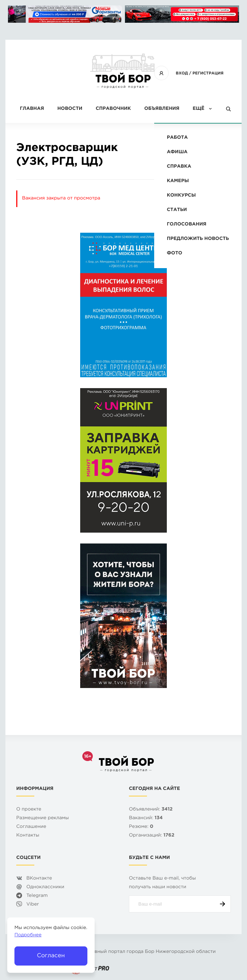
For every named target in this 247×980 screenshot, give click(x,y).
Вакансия (209, 149)
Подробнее (28, 935)
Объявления (162, 109)
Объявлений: (151, 810)
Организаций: (152, 836)
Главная (32, 109)
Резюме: (141, 827)
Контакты (28, 836)
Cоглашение (31, 827)
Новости (70, 109)
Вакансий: (146, 818)
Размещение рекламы (43, 818)
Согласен (51, 956)
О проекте (29, 810)
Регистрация (208, 73)
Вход (182, 73)
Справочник (113, 109)
